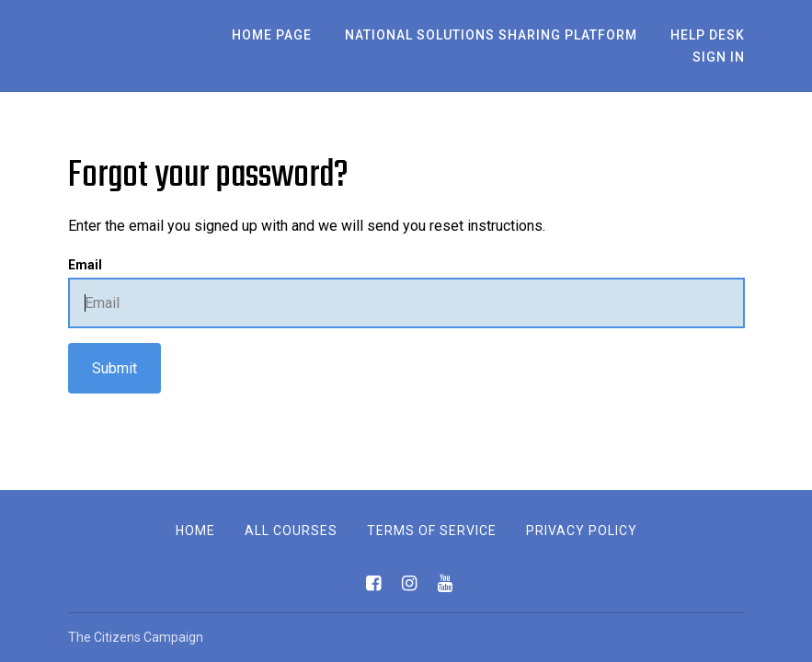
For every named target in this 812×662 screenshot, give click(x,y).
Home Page (272, 35)
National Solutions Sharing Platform (491, 35)
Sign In (719, 57)
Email (85, 265)
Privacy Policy (582, 531)
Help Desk (708, 35)
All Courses (291, 531)
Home (195, 531)
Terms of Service (432, 531)
